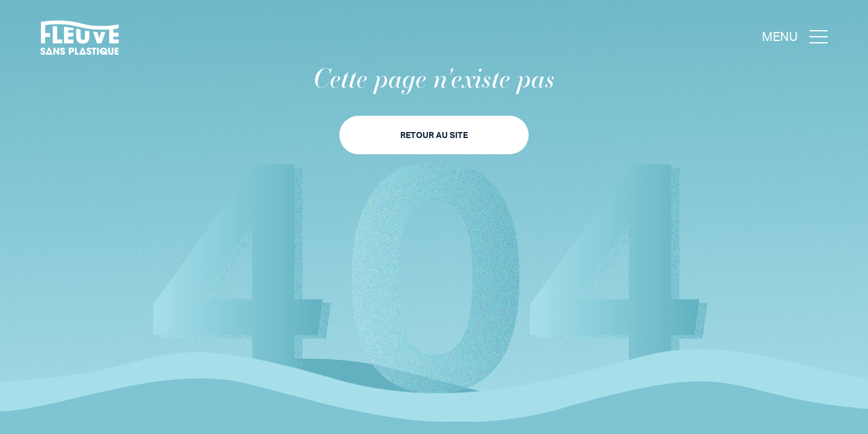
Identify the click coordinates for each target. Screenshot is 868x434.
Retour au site (434, 135)
